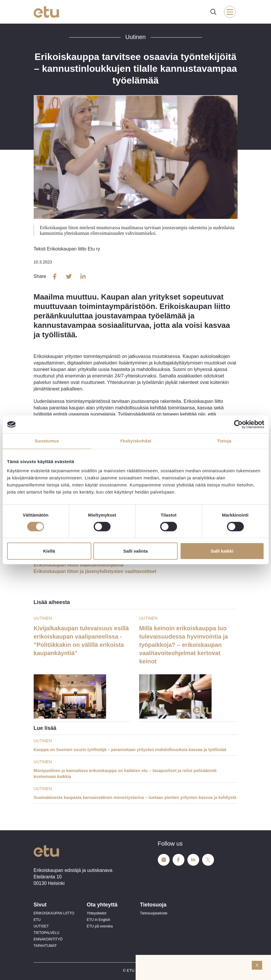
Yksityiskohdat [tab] (135, 441)
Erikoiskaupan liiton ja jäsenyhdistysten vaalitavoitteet (95, 571)
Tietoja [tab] (224, 441)
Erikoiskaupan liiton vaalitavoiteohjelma (79, 565)
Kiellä (49, 551)
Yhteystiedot (97, 913)
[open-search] (213, 12)
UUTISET (41, 926)
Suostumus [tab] (47, 441)
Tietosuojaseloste (154, 913)
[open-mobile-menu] (230, 12)
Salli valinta (135, 551)
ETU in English (99, 920)
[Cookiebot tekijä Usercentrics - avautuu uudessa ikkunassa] (238, 424)
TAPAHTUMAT (45, 946)
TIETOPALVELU (47, 933)
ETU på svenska (100, 926)
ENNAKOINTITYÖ (48, 939)
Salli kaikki (222, 551)
